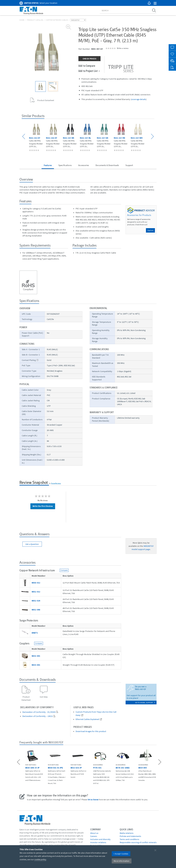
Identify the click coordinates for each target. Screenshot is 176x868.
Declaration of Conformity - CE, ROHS (39, 712)
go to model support (145, 703)
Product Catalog (35, 20)
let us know (93, 800)
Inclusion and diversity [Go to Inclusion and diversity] (100, 839)
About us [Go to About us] (94, 833)
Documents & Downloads (107, 165)
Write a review (123, 48)
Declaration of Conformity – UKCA (38, 716)
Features (48, 165)
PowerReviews (56, 483)
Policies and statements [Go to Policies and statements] (130, 836)
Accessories (84, 165)
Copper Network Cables (57, 20)
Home (22, 20)
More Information (122, 861)
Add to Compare (87, 66)
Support (129, 165)
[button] (155, 3)
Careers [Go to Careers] (94, 836)
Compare (64, 570)
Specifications (65, 165)
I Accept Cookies (121, 854)
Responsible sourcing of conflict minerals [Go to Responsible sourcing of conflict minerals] (138, 842)
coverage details (139, 99)
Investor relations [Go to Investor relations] (98, 842)
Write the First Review (43, 506)
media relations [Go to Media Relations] (127, 833)
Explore (150, 230)
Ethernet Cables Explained (87, 719)
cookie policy (40, 859)
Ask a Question (32, 544)
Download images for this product (91, 731)
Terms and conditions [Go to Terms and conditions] (129, 839)
